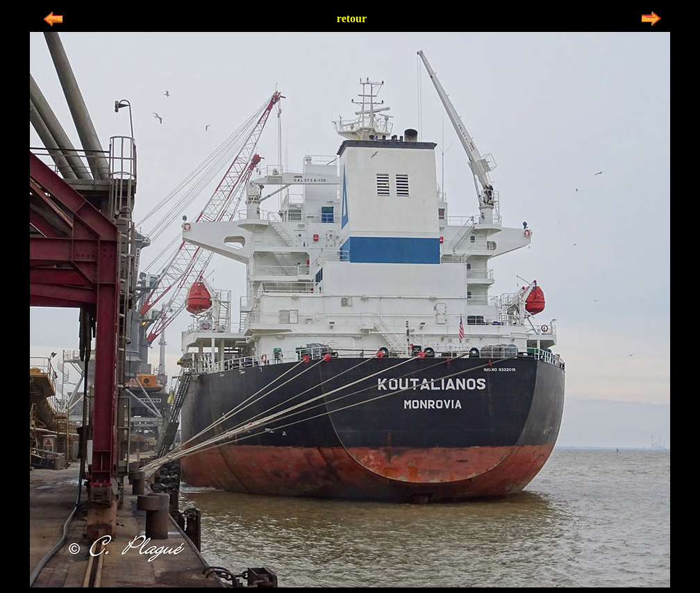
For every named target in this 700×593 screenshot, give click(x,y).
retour (352, 18)
